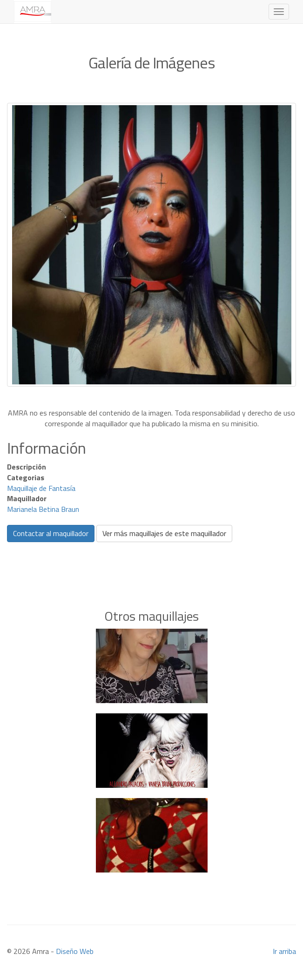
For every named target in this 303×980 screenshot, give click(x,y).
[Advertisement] (152, 561)
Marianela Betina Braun (43, 509)
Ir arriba (284, 951)
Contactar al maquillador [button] (51, 533)
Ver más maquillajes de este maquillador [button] (164, 533)
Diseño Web (75, 951)
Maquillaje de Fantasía (41, 488)
